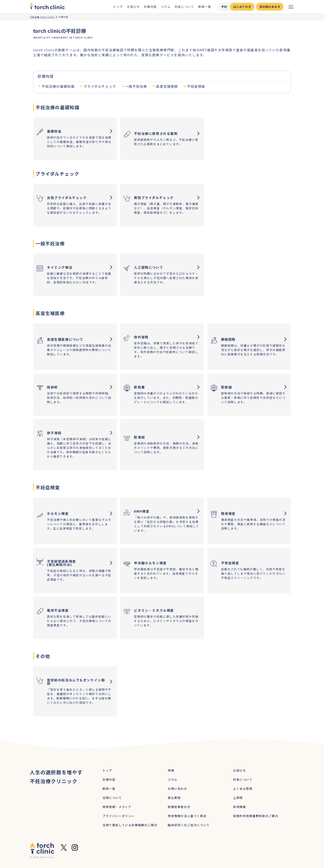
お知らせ (133, 7)
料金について (185, 7)
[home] (47, 7)
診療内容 (150, 7)
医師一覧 (205, 7)
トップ (118, 7)
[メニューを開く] (291, 7)
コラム (166, 7)
